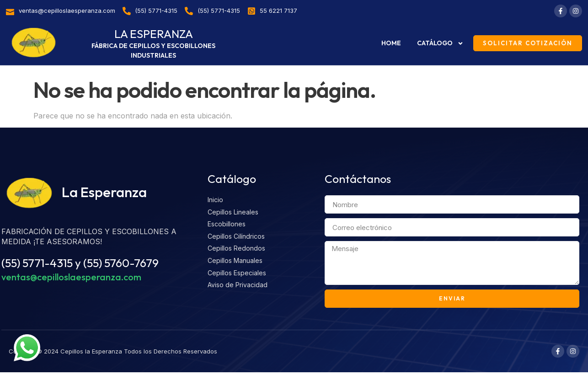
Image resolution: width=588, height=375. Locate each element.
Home (391, 43)
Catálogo (440, 43)
